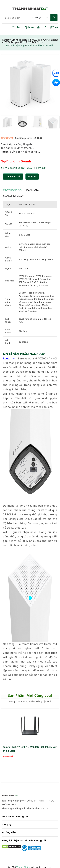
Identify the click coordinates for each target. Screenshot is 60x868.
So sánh (32, 177)
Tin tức (17, 27)
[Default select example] (40, 18)
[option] (30, 84)
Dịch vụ (29, 27)
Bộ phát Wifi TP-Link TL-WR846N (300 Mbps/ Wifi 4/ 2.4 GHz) (30, 758)
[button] (32, 177)
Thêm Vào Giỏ (13, 177)
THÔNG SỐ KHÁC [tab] (13, 197)
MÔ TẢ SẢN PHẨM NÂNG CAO (24, 354)
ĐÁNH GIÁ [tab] (33, 191)
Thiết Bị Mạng (17, 45)
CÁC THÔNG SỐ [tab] (12, 191)
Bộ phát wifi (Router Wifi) (40, 45)
